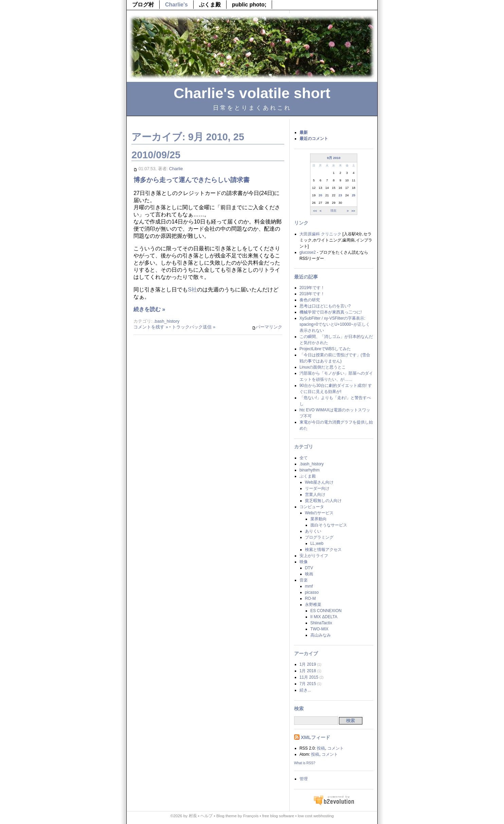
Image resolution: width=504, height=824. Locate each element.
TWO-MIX (319, 629)
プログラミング (319, 537)
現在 (334, 211)
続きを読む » (149, 309)
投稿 (321, 748)
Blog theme (227, 816)
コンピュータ (312, 507)
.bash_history (166, 321)
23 (340, 195)
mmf (309, 586)
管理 (304, 779)
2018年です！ (312, 294)
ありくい (313, 531)
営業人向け (315, 495)
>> (353, 210)
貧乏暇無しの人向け (323, 501)
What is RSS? (305, 763)
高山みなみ (321, 635)
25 (354, 195)
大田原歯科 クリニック (320, 234)
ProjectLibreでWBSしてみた (325, 349)
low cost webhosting (316, 816)
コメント (336, 748)
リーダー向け (317, 488)
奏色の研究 (310, 300)
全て (304, 458)
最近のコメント (314, 139)
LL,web (317, 543)
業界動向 (319, 519)
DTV (309, 568)
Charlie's (176, 5)
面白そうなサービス (329, 525)
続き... (305, 690)
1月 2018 (308, 671)
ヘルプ (206, 816)
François (251, 816)
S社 (192, 290)
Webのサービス (319, 513)
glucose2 (308, 252)
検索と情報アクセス (323, 550)
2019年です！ (312, 288)
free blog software (278, 816)
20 (320, 195)
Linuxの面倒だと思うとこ (323, 367)
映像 (304, 562)
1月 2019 (308, 664)
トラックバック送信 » (194, 327)
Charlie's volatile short (252, 93)
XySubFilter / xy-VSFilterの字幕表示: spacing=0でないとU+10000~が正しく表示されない (335, 324)
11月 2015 (309, 677)
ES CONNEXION (326, 611)
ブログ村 (143, 5)
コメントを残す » (151, 327)
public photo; (249, 5)
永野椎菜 (313, 605)
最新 (304, 132)
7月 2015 (308, 684)
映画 (309, 574)
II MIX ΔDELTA (324, 617)
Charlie (176, 169)
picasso (312, 592)
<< (315, 210)
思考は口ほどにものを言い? (325, 306)
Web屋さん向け (319, 482)
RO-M (310, 598)
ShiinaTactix (321, 623)
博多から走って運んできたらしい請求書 (192, 180)
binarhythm (310, 470)
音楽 (304, 580)
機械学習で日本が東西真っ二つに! (331, 312)
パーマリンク (267, 327)
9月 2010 (334, 158)
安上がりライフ (314, 556)
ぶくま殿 (210, 5)
